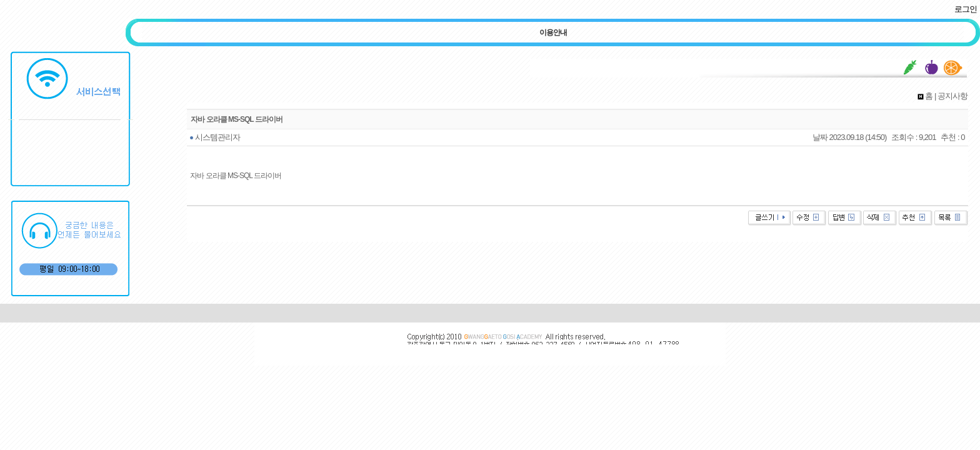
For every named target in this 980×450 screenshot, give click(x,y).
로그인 (966, 9)
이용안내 (553, 32)
